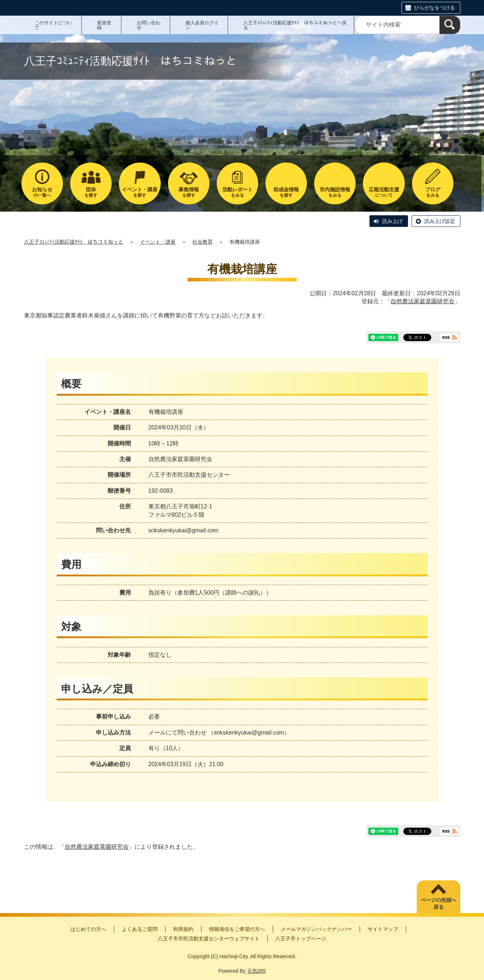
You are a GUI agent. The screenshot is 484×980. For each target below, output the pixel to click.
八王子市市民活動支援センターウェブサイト (209, 939)
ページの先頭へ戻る (439, 904)
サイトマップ (383, 929)
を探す (91, 192)
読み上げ (392, 221)
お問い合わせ (149, 25)
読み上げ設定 (440, 221)
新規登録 (104, 25)
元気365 (257, 971)
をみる (237, 192)
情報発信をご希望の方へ (237, 929)
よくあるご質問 (140, 929)
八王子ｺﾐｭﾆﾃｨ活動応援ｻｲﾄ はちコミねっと (74, 242)
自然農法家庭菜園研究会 (423, 301)
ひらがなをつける (435, 8)
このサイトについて (53, 25)
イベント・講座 (158, 242)
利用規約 (183, 929)
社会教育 (203, 242)
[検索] (450, 25)
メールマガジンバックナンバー (316, 929)
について (384, 192)
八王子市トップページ (301, 939)
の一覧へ (42, 192)
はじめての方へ (88, 929)
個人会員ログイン (202, 25)
